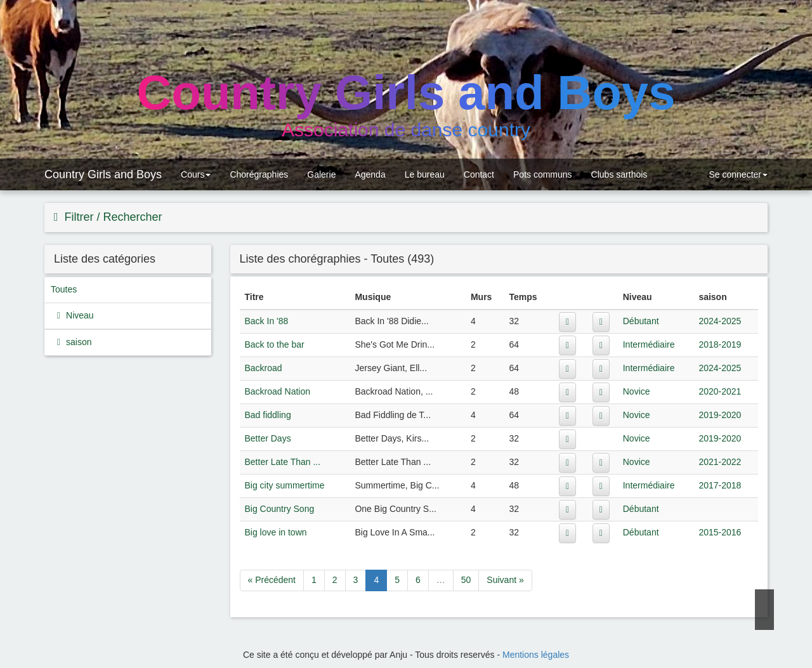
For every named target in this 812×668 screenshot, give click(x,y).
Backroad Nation (278, 391)
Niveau (78, 315)
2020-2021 (720, 391)
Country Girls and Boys (103, 174)
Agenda (370, 174)
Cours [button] (196, 174)
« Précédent (272, 580)
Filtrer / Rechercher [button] (112, 217)
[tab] (406, 218)
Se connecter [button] (737, 174)
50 (466, 580)
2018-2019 (720, 344)
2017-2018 (720, 485)
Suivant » (505, 580)
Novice (637, 391)
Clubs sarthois (619, 174)
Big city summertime (285, 485)
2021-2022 (720, 462)
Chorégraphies (259, 174)
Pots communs (543, 174)
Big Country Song (280, 509)
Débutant (641, 321)
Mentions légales (536, 655)
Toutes (64, 289)
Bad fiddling (268, 415)
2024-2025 (720, 321)
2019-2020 (720, 415)
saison (77, 342)
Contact (479, 174)
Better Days (268, 438)
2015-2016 (720, 532)
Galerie (321, 174)
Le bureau (425, 174)
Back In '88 (267, 321)
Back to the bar (275, 344)
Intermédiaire (649, 344)
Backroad (264, 368)
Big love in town (276, 532)
